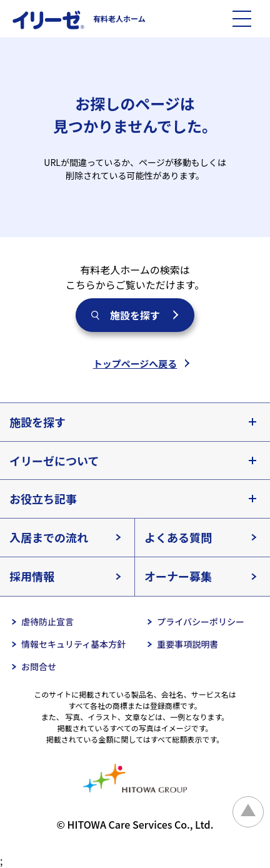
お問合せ (39, 666)
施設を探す (135, 315)
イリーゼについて (54, 461)
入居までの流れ (49, 537)
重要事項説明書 (187, 644)
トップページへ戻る (135, 363)
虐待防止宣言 (47, 622)
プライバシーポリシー (201, 622)
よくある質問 (178, 537)
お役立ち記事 (43, 499)
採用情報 (32, 576)
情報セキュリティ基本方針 (73, 644)
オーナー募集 (178, 576)
